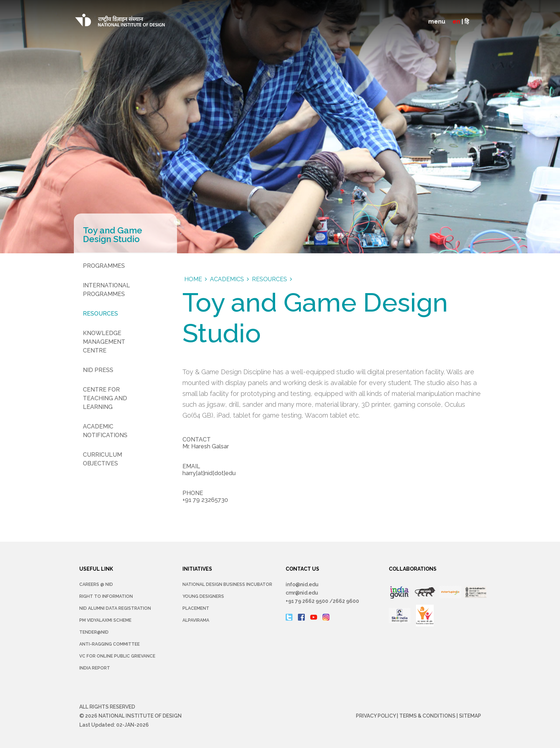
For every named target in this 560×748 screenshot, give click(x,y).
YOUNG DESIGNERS (203, 596)
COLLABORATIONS (413, 569)
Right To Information (106, 596)
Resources (100, 314)
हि (467, 22)
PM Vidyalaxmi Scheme (105, 620)
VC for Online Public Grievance (117, 656)
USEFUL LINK (96, 569)
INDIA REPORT (95, 668)
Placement (196, 608)
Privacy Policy (376, 716)
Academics (227, 279)
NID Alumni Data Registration (115, 608)
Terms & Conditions (427, 716)
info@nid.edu (302, 584)
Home (193, 279)
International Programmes (106, 290)
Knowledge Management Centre (104, 342)
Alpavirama (196, 620)
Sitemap (470, 716)
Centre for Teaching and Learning (105, 398)
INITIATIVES (197, 569)
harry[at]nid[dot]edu (209, 473)
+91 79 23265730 (205, 500)
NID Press (98, 370)
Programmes (104, 266)
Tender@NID (94, 632)
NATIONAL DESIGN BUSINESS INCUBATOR (227, 584)
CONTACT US (302, 569)
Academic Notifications (105, 431)
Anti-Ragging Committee (110, 644)
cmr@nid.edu (302, 593)
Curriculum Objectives (102, 459)
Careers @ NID (96, 584)
